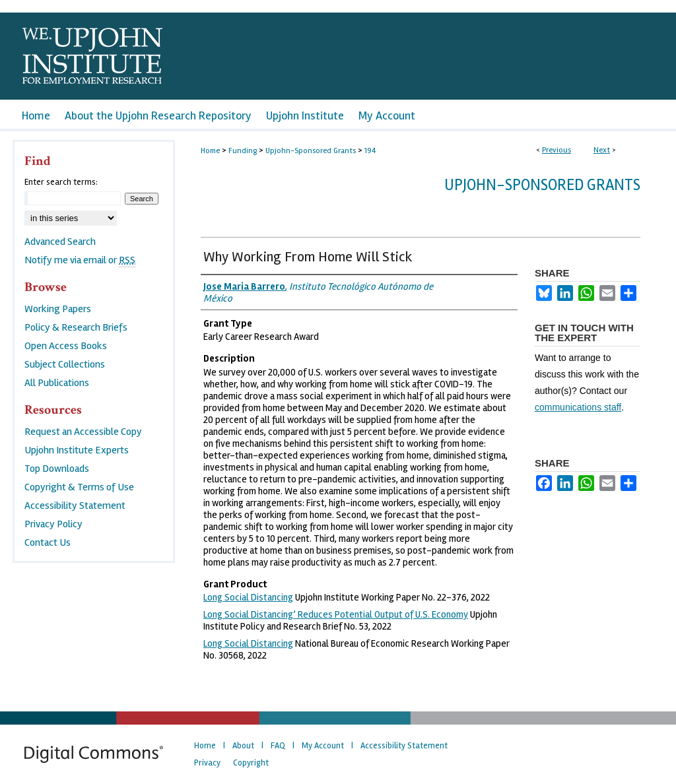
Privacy (207, 763)
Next (602, 150)
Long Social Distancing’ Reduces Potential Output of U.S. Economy (336, 614)
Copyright (251, 763)
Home (210, 151)
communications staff (578, 407)
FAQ (278, 746)
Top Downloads (57, 469)
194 (370, 151)
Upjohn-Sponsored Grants (311, 151)
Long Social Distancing (248, 597)
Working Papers (58, 309)
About (243, 746)
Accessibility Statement (75, 506)
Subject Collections (65, 364)
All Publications (57, 383)
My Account (323, 746)
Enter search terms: (61, 182)
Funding (243, 151)
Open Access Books (66, 346)
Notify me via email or (80, 260)
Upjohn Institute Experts (77, 450)
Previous (557, 150)
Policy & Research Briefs (76, 327)
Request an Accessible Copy (83, 432)
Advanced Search (60, 242)
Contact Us (48, 542)
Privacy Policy (53, 524)
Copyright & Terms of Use (79, 487)
